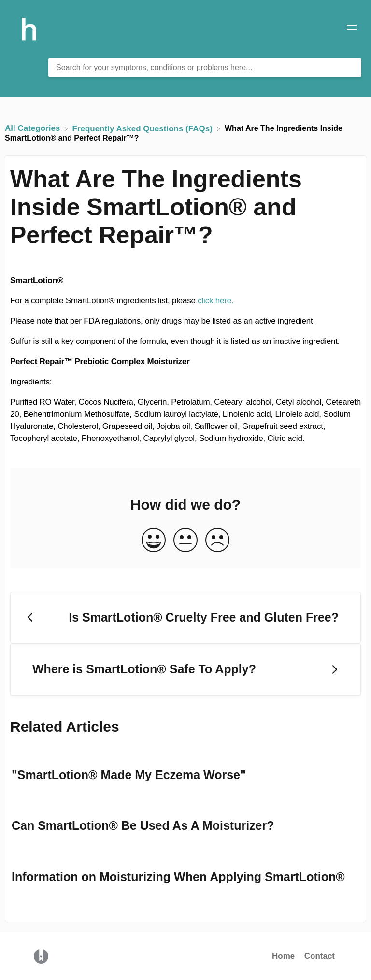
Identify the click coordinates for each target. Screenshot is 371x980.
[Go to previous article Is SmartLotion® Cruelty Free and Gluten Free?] (185, 618)
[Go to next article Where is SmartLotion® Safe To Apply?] (185, 669)
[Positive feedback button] (154, 541)
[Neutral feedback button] (185, 541)
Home (283, 956)
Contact (320, 956)
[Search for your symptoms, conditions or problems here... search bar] (205, 68)
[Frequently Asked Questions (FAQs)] (144, 128)
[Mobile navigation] (352, 29)
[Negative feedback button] (217, 541)
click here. (215, 301)
